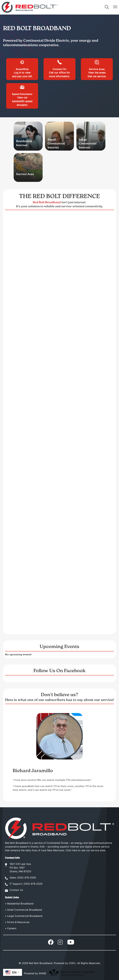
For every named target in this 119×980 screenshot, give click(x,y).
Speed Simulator (22, 90)
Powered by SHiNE (35, 974)
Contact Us (59, 65)
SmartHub (22, 65)
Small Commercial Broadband (25, 910)
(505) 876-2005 (27, 878)
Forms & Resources (18, 922)
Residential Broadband (20, 904)
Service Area (97, 65)
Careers (12, 929)
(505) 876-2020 (33, 884)
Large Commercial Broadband (25, 916)
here (75, 851)
